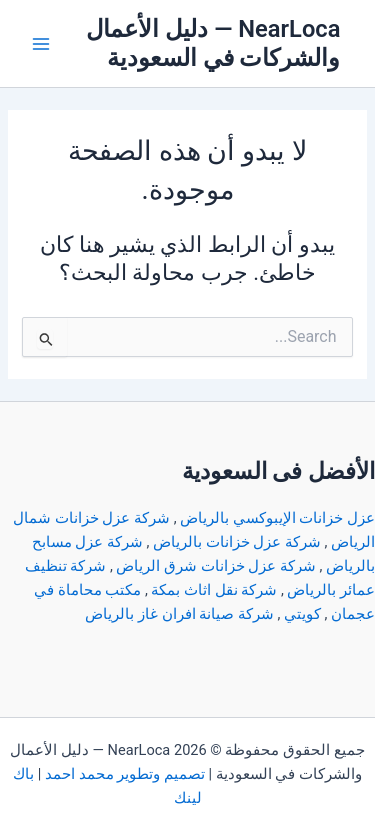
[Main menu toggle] (41, 44)
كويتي (302, 614)
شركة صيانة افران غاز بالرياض (179, 614)
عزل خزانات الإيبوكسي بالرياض (277, 518)
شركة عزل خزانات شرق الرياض (215, 566)
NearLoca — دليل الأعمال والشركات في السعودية (213, 43)
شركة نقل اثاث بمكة (214, 590)
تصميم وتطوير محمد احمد (125, 774)
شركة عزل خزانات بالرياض (237, 542)
